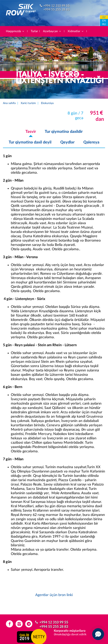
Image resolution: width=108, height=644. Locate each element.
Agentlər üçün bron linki (54, 595)
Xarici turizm (28, 103)
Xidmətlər (76, 31)
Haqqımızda (15, 31)
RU (104, 24)
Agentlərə (14, 42)
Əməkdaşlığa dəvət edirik (70, 634)
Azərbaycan (52, 31)
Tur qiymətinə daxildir (64, 132)
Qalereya (91, 142)
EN (104, 21)
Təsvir (31, 132)
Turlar (34, 31)
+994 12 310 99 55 (56, 6)
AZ (104, 17)
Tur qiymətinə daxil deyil (30, 142)
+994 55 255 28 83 (56, 9)
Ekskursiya (47, 103)
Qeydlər (67, 142)
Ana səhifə (9, 103)
